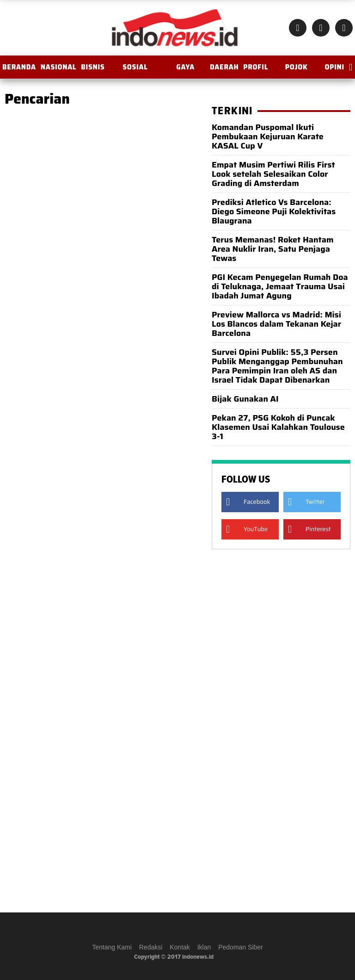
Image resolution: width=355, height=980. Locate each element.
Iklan (204, 947)
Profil (256, 67)
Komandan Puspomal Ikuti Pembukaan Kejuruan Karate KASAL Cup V (268, 136)
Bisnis (93, 67)
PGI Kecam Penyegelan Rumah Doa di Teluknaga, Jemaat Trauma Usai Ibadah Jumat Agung (280, 286)
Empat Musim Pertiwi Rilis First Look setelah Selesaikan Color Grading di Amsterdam (273, 174)
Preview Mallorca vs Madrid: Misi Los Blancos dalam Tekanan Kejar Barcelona (276, 324)
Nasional (58, 67)
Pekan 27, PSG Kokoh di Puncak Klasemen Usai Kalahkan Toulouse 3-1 (278, 427)
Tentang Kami (112, 947)
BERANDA (19, 67)
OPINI (334, 67)
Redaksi (151, 947)
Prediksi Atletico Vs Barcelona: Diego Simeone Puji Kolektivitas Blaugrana (274, 211)
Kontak (180, 947)
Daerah (224, 67)
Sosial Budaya (135, 70)
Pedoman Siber (241, 947)
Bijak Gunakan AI (245, 399)
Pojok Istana (296, 70)
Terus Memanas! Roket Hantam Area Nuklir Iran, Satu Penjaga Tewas (273, 249)
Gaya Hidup (186, 70)
